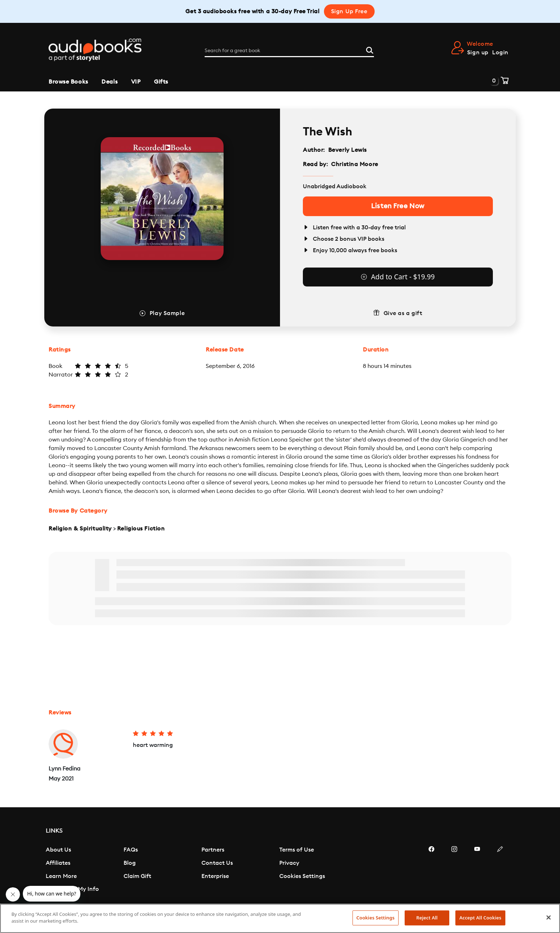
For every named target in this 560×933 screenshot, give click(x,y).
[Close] (549, 917)
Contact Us (217, 863)
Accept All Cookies (480, 918)
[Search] (370, 50)
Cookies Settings (302, 876)
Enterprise (215, 876)
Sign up (478, 53)
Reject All (427, 918)
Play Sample (167, 313)
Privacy (289, 863)
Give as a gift (403, 313)
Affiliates (58, 863)
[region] (280, 918)
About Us (58, 850)
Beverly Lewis (347, 150)
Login (500, 53)
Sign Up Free (349, 11)
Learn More (61, 876)
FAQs (131, 850)
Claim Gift (137, 876)
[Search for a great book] (289, 51)
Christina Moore (354, 164)
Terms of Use (297, 850)
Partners (213, 850)
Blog (130, 863)
